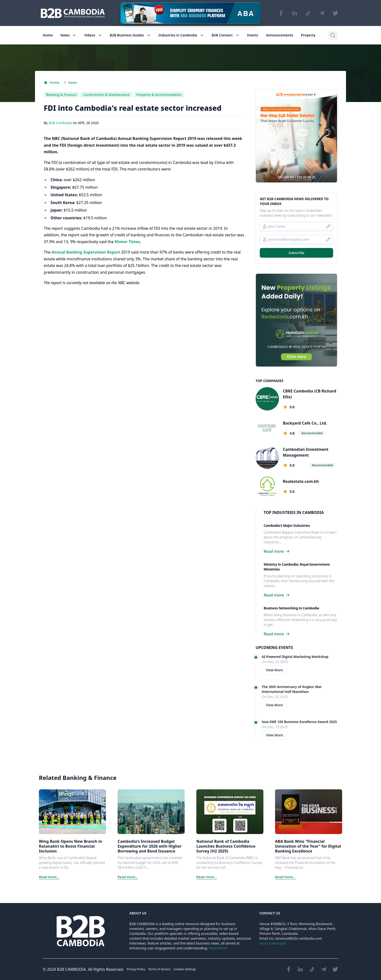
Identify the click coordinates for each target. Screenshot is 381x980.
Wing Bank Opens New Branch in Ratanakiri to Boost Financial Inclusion (70, 846)
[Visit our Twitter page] (335, 13)
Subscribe (296, 253)
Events (253, 35)
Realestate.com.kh (301, 481)
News (69, 35)
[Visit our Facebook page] (281, 13)
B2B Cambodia (61, 123)
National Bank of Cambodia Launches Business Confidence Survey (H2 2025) (226, 846)
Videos (93, 35)
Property (308, 35)
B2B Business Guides (130, 35)
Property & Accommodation (159, 95)
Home (48, 35)
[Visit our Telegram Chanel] (322, 13)
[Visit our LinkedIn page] (294, 13)
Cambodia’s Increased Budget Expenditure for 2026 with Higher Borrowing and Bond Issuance (150, 846)
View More (274, 670)
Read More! (218, 948)
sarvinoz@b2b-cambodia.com (298, 938)
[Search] (333, 35)
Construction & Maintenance (106, 95)
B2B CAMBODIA (71, 969)
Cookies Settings (185, 969)
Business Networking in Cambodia (291, 608)
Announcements (280, 35)
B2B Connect (225, 35)
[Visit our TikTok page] (308, 13)
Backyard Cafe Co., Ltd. (305, 423)
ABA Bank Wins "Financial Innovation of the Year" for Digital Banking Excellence (308, 846)
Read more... (49, 877)
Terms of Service (159, 969)
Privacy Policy (136, 969)
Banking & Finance (61, 95)
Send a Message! (273, 943)
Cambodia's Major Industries (287, 525)
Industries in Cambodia (181, 35)
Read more (277, 551)
